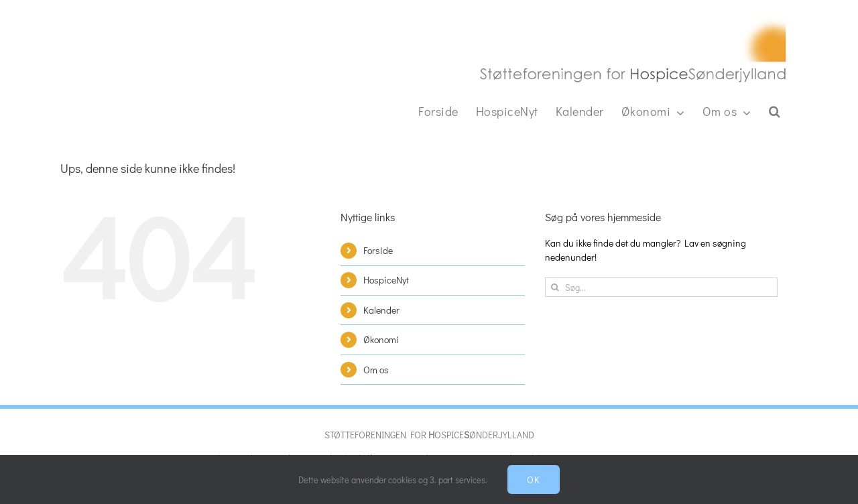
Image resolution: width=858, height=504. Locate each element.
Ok (534, 480)
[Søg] (555, 287)
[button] (775, 111)
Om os (376, 370)
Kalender (381, 310)
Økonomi (381, 339)
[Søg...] (661, 287)
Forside (378, 250)
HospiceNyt (386, 280)
